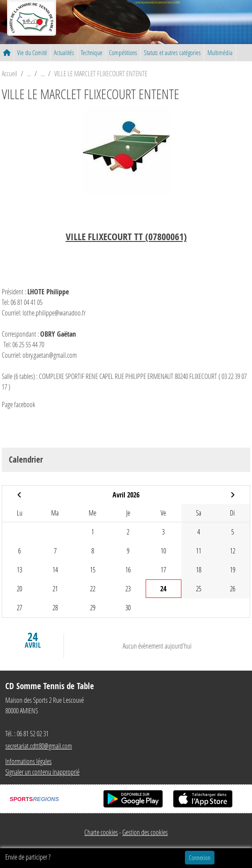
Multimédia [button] (220, 52)
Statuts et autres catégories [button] (172, 52)
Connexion (200, 858)
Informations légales (28, 761)
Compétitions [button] (123, 52)
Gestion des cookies (145, 832)
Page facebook (19, 404)
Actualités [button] (64, 52)
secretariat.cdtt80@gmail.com (39, 746)
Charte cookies (101, 832)
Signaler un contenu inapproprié (42, 772)
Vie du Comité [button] (32, 52)
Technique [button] (92, 52)
